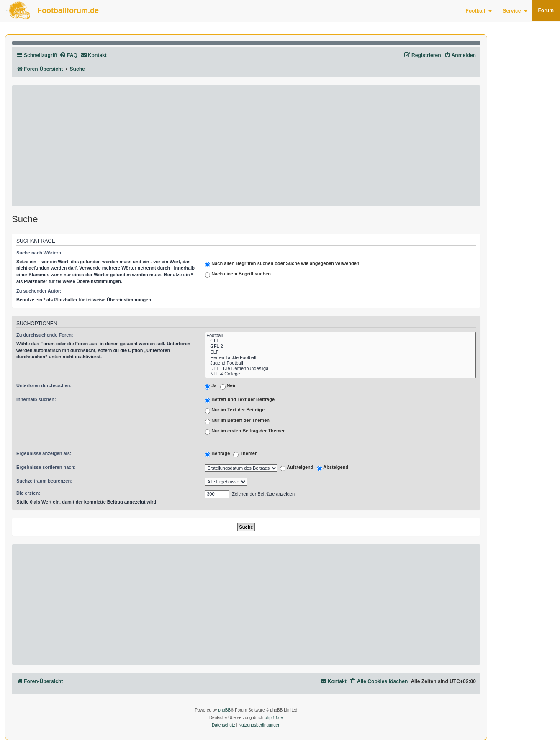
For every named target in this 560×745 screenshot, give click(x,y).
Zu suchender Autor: (39, 291)
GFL (340, 341)
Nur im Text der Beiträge (235, 411)
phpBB (224, 710)
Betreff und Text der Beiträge (240, 400)
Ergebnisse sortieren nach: (46, 467)
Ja (211, 386)
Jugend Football (340, 363)
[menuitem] (68, 55)
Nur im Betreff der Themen (237, 421)
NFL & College (340, 374)
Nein (229, 386)
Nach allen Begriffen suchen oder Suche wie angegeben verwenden (282, 264)
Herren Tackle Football (340, 358)
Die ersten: (28, 493)
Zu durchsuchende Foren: (45, 335)
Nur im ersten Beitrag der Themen (245, 432)
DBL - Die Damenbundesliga (340, 369)
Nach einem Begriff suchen (238, 275)
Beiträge (217, 454)
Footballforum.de (68, 10)
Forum (546, 10)
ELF (340, 352)
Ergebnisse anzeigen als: (44, 453)
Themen (245, 454)
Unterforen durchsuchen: (44, 385)
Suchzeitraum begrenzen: (44, 481)
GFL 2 (340, 346)
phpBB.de (274, 718)
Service (515, 11)
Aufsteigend (297, 468)
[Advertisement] (246, 146)
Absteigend (333, 468)
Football (479, 11)
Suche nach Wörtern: (40, 253)
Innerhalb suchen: (36, 399)
